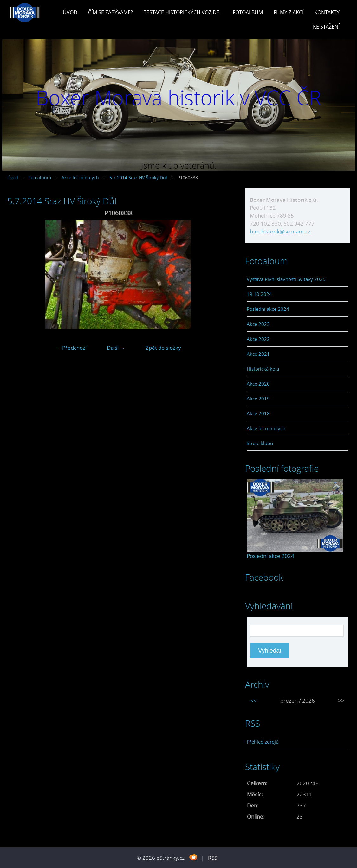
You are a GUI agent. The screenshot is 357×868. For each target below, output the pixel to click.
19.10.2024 (259, 294)
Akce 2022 (258, 339)
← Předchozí (71, 348)
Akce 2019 (258, 399)
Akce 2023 (258, 324)
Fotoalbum (248, 12)
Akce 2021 (258, 354)
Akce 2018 (258, 413)
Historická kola (263, 369)
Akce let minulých (80, 178)
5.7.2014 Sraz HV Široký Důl (139, 178)
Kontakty (327, 12)
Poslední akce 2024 (268, 309)
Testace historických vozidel (183, 12)
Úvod (70, 12)
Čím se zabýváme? (110, 12)
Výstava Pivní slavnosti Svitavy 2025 (286, 279)
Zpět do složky (163, 348)
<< (254, 701)
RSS (213, 858)
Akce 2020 (258, 384)
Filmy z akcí (289, 12)
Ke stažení (326, 27)
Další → (116, 348)
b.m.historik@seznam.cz (280, 231)
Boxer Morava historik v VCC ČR (178, 97)
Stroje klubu (260, 443)
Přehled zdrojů (263, 742)
